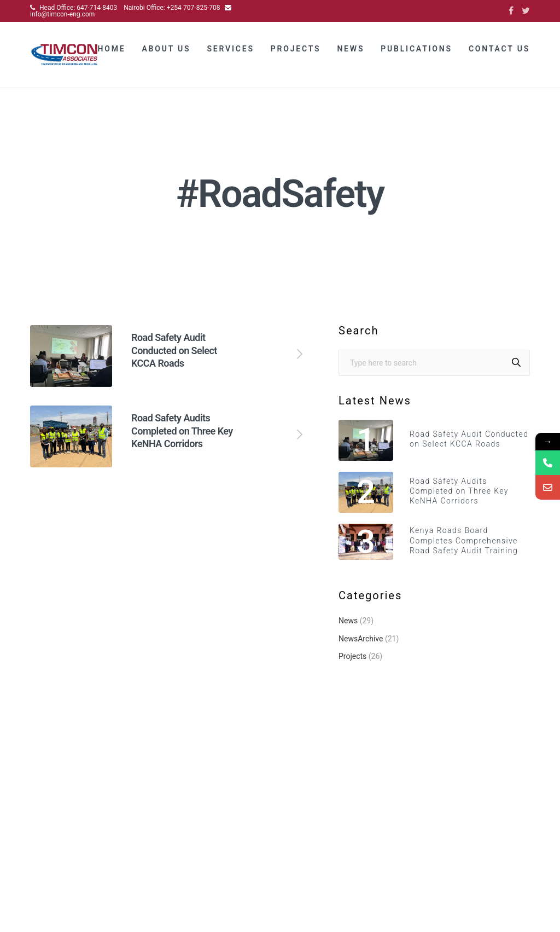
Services (230, 50)
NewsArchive (361, 649)
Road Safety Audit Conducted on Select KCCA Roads (174, 360)
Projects (296, 50)
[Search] (516, 373)
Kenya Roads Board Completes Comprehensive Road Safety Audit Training (464, 551)
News (351, 50)
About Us (166, 50)
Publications (416, 50)
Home (112, 50)
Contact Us (499, 50)
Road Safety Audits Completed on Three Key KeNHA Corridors (182, 441)
